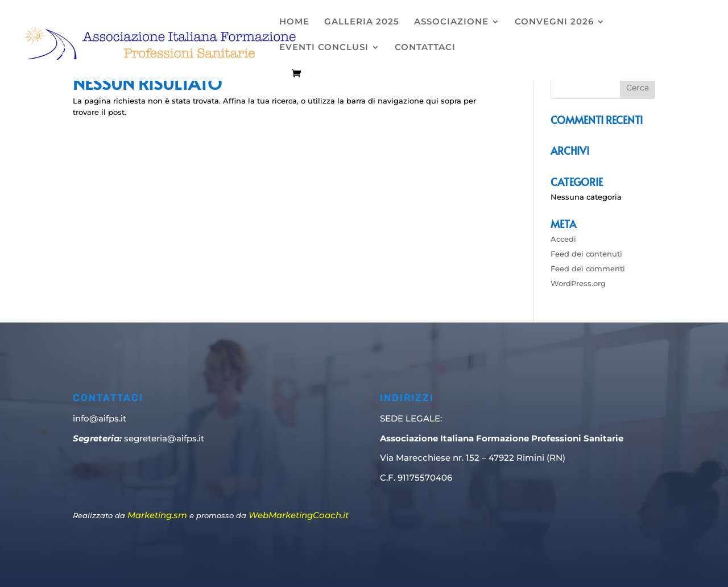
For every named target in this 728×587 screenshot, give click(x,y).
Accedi (563, 239)
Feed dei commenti (588, 268)
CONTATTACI (425, 48)
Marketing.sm (157, 515)
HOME (294, 22)
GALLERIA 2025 (362, 22)
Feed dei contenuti (586, 254)
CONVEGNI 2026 (554, 22)
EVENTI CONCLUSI (324, 48)
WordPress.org (578, 283)
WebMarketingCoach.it (299, 515)
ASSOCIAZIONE (451, 22)
